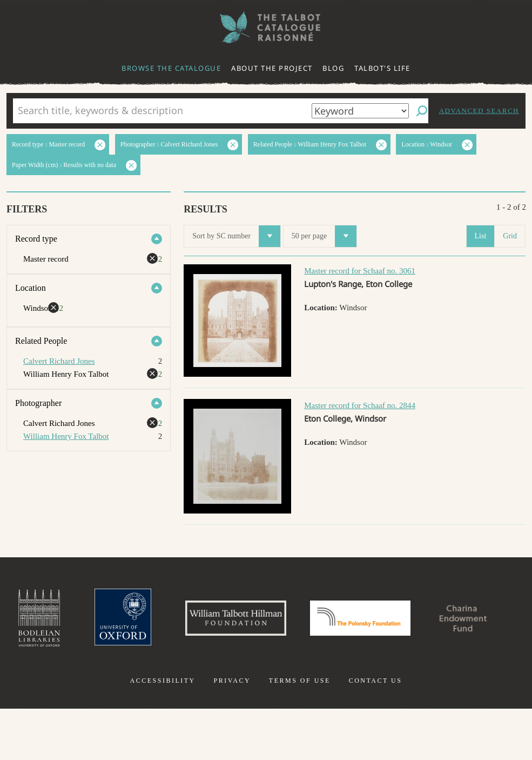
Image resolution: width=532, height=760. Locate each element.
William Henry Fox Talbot (66, 436)
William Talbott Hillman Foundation (286, 619)
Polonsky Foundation (417, 619)
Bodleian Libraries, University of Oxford (82, 619)
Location (31, 288)
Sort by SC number (236, 236)
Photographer (38, 403)
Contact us (376, 732)
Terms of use (300, 732)
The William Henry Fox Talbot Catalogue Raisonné (266, 27)
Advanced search (479, 111)
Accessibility (163, 732)
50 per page (324, 236)
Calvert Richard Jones (59, 361)
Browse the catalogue (171, 68)
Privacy (232, 732)
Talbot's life (382, 68)
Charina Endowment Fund (266, 679)
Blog (333, 68)
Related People (41, 341)
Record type (36, 239)
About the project (272, 68)
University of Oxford (168, 619)
